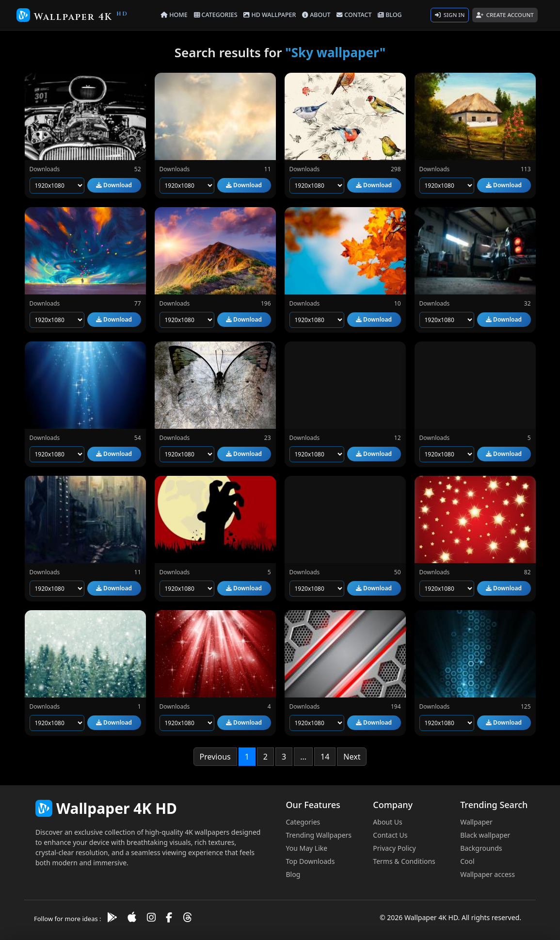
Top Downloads (311, 861)
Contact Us (390, 835)
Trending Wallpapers (319, 835)
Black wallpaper (485, 835)
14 (325, 757)
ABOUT (316, 15)
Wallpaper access (488, 874)
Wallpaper (476, 822)
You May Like (307, 848)
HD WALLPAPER (270, 15)
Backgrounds (481, 848)
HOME (174, 15)
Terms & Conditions (404, 861)
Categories (303, 822)
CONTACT (354, 15)
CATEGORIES (216, 15)
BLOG (390, 15)
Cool (467, 861)
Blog (293, 874)
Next (352, 757)
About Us (387, 822)
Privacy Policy (394, 848)
